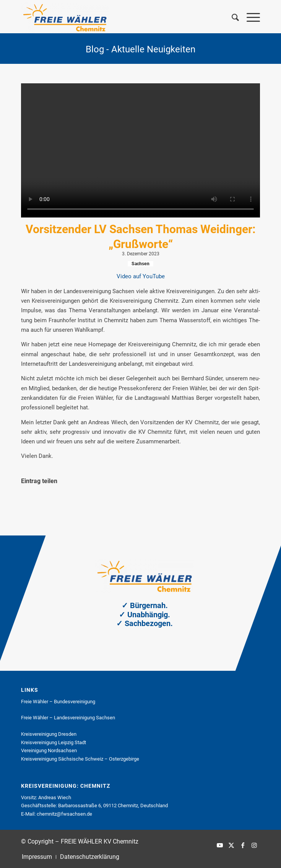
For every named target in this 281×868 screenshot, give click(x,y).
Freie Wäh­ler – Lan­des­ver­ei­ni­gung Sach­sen (68, 718)
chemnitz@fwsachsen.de (64, 814)
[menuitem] (231, 18)
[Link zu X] (231, 845)
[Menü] (249, 18)
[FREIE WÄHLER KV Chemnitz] (117, 18)
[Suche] (231, 18)
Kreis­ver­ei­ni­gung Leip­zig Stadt (54, 742)
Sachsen (140, 264)
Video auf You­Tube (141, 276)
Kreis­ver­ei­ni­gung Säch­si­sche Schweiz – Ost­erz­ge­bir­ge (80, 759)
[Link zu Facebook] (243, 845)
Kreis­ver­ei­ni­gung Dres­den (49, 734)
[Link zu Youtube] (220, 845)
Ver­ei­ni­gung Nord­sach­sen (49, 750)
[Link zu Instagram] (254, 845)
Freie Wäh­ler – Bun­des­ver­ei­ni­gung (58, 702)
